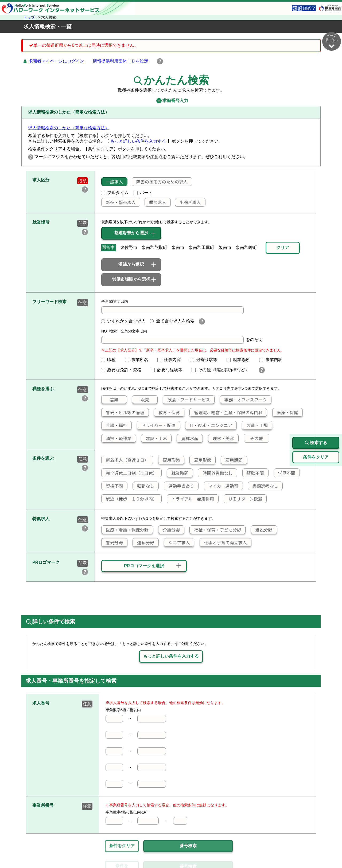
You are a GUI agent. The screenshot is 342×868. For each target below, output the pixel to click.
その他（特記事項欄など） (223, 370)
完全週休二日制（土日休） (129, 473)
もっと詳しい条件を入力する (139, 141)
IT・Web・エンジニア (209, 425)
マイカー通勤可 (221, 486)
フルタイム (115, 193)
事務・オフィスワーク (243, 400)
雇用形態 (169, 460)
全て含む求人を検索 (172, 321)
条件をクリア (122, 846)
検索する (316, 443)
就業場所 (240, 360)
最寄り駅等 (206, 360)
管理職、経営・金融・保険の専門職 (226, 412)
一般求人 (112, 182)
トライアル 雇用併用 (191, 499)
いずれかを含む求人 (123, 321)
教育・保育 (167, 412)
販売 (141, 400)
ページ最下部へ (332, 41)
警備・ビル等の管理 (123, 412)
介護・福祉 (114, 425)
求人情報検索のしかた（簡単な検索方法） (69, 128)
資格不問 (112, 486)
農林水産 (188, 438)
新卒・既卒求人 (119, 202)
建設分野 (262, 530)
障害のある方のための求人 (160, 182)
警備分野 (112, 542)
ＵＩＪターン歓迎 (243, 499)
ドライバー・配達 (156, 425)
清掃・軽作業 (116, 438)
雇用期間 (232, 460)
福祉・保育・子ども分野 (215, 530)
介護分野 (169, 530)
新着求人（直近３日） (125, 460)
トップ (30, 17)
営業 (110, 400)
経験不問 (253, 473)
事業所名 (139, 360)
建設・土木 (154, 438)
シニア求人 (177, 542)
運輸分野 (143, 542)
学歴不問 (285, 473)
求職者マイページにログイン (56, 61)
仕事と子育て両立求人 (223, 542)
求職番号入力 (171, 101)
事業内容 (273, 360)
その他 (253, 438)
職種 (111, 360)
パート (143, 193)
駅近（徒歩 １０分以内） (129, 499)
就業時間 (178, 473)
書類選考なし (263, 486)
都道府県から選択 (131, 233)
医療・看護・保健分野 (125, 530)
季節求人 (156, 202)
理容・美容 (221, 438)
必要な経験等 (169, 370)
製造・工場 (255, 425)
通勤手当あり (179, 486)
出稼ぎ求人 (188, 202)
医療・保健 (285, 412)
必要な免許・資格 (123, 370)
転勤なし (143, 486)
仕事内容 (171, 360)
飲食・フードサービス (186, 400)
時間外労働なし (215, 473)
